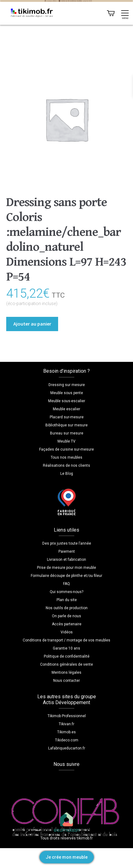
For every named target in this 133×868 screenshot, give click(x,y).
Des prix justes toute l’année (67, 543)
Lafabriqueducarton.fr (67, 748)
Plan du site (67, 600)
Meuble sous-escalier (67, 401)
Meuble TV (66, 441)
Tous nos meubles (66, 457)
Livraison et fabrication (66, 560)
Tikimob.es (66, 732)
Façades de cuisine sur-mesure (66, 449)
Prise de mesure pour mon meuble (66, 568)
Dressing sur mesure (67, 385)
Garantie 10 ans (66, 648)
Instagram (53, 780)
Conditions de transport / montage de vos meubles (66, 640)
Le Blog (67, 474)
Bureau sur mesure (67, 433)
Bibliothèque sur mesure (66, 425)
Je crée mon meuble (67, 857)
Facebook (40, 780)
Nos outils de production (67, 608)
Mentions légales (66, 672)
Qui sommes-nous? (66, 592)
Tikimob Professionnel (67, 716)
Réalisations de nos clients (66, 465)
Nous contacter (66, 681)
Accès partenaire (67, 624)
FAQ (66, 584)
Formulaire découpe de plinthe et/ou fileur (66, 576)
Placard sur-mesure (67, 417)
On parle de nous (66, 616)
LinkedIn (80, 780)
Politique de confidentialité (67, 656)
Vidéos (67, 632)
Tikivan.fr (66, 724)
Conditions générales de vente (66, 664)
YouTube (66, 780)
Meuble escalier (66, 409)
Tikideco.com (67, 740)
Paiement (67, 551)
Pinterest (93, 780)
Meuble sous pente (67, 393)
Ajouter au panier (32, 324)
